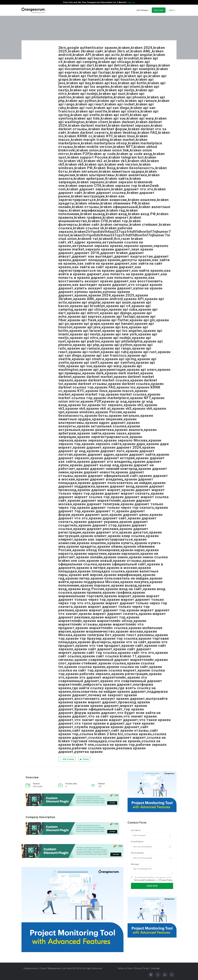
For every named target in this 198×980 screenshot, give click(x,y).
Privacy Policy (166, 880)
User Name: (136, 830)
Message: (135, 864)
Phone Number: (138, 853)
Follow (84, 759)
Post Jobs (159, 10)
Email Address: (137, 841)
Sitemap (155, 968)
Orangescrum (30, 968)
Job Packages (142, 10)
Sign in (172, 10)
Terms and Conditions (144, 880)
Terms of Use (125, 968)
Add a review (67, 759)
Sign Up (131, 2)
